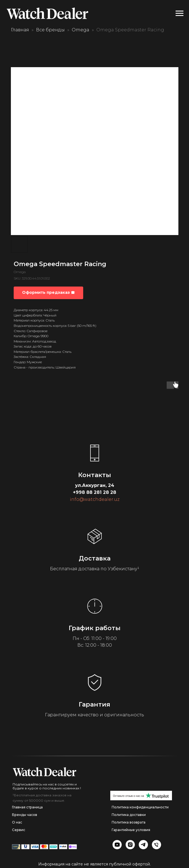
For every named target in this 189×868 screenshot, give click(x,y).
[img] (45, 772)
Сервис (19, 830)
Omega (81, 30)
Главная (20, 30)
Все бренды (50, 30)
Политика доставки (129, 815)
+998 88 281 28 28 (94, 492)
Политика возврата (129, 822)
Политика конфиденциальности (140, 807)
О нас (17, 822)
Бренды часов (25, 815)
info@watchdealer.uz (95, 499)
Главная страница (27, 807)
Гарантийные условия (131, 830)
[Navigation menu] (180, 13)
